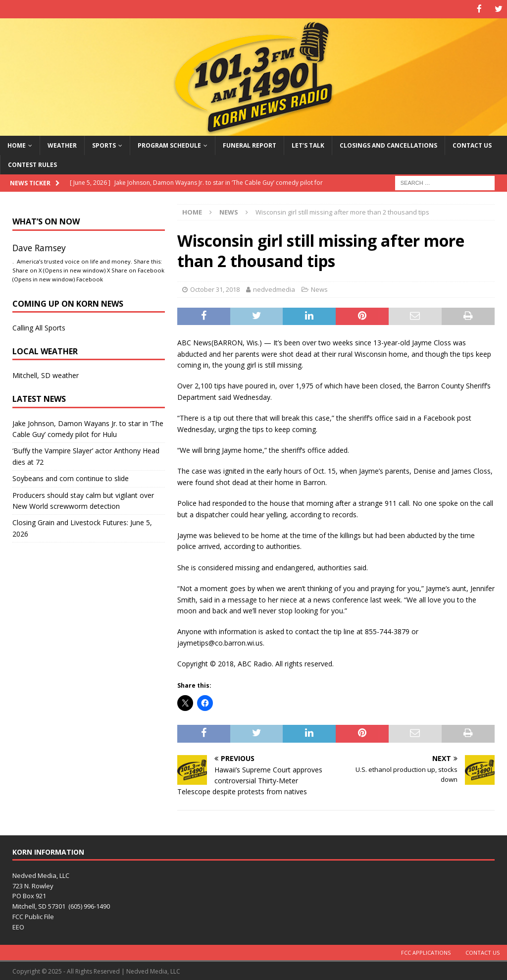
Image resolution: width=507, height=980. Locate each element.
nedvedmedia (274, 288)
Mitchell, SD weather (46, 375)
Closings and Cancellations (388, 144)
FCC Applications (426, 952)
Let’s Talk (308, 144)
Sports (104, 144)
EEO (18, 926)
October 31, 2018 (215, 288)
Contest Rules (32, 164)
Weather (62, 144)
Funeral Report (250, 144)
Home (17, 144)
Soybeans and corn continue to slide (71, 478)
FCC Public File (33, 916)
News (319, 288)
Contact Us (472, 144)
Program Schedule (169, 144)
